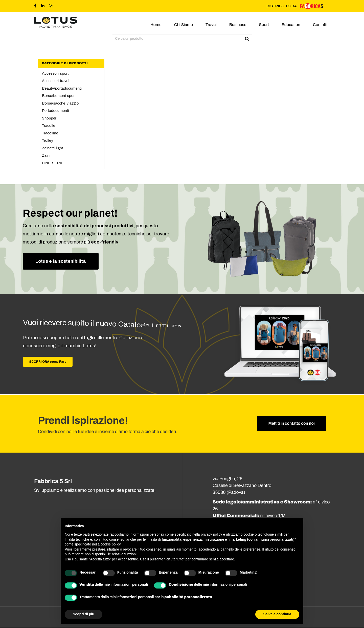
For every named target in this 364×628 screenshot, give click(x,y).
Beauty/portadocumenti (62, 88)
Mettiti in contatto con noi (291, 424)
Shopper (49, 118)
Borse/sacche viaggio (60, 103)
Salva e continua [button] (277, 614)
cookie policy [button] (111, 544)
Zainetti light (52, 148)
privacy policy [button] (212, 534)
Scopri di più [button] (84, 614)
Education (291, 25)
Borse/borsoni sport (59, 96)
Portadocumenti (55, 111)
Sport (264, 25)
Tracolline (50, 133)
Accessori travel (56, 81)
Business (238, 25)
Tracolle (49, 126)
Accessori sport (55, 73)
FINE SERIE (53, 163)
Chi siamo (184, 25)
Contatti (320, 25)
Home (156, 25)
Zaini (46, 155)
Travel (211, 25)
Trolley (48, 140)
